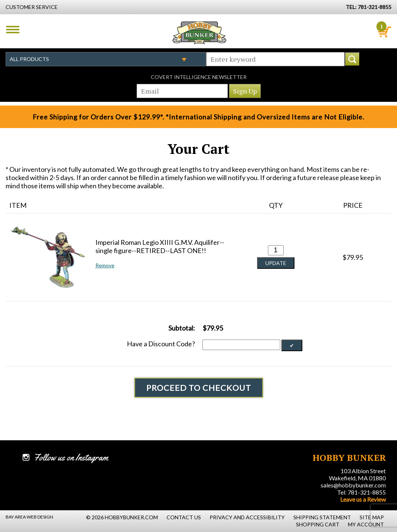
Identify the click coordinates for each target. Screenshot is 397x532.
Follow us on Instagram (71, 457)
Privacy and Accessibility (247, 517)
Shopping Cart (318, 524)
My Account (366, 524)
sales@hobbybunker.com (353, 485)
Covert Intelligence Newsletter (199, 77)
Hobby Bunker (199, 33)
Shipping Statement (322, 517)
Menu (13, 30)
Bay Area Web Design (29, 517)
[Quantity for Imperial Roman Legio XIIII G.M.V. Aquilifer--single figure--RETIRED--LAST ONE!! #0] (276, 250)
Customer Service (32, 7)
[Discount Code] (241, 345)
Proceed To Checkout (199, 388)
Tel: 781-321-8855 (361, 492)
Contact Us (184, 517)
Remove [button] (105, 265)
